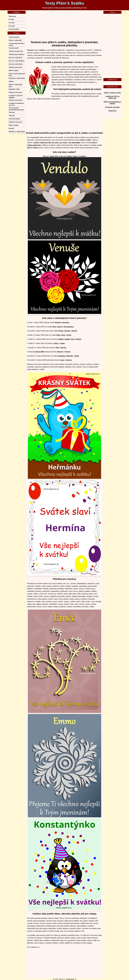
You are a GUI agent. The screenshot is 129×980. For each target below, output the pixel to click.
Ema (55, 327)
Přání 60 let (112, 111)
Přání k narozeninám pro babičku (112, 103)
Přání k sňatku (14, 70)
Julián (62, 343)
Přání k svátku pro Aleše (112, 93)
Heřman (58, 323)
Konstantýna (69, 327)
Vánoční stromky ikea (16, 51)
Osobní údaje (70, 979)
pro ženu (55, 143)
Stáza (77, 356)
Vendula (69, 156)
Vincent (60, 352)
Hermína (66, 323)
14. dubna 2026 (38, 352)
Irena (62, 360)
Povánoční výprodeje (112, 107)
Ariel (73, 339)
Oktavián (70, 356)
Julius (56, 343)
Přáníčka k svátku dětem (17, 78)
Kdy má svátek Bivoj (15, 58)
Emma (60, 327)
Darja (58, 335)
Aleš (57, 348)
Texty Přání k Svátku (64, 3)
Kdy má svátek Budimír (17, 61)
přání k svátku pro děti (43, 143)
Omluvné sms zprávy (16, 67)
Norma (63, 348)
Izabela (61, 339)
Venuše (75, 156)
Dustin (74, 331)
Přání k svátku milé (15, 40)
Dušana (67, 331)
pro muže (63, 143)
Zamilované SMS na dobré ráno (112, 97)
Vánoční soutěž (14, 48)
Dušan (61, 331)
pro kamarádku (75, 143)
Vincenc (68, 352)
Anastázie (62, 356)
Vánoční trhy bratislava (16, 54)
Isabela (67, 339)
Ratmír (79, 339)
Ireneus (69, 360)
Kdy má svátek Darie (16, 64)
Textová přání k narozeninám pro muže (16, 109)
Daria (69, 335)
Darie (63, 335)
